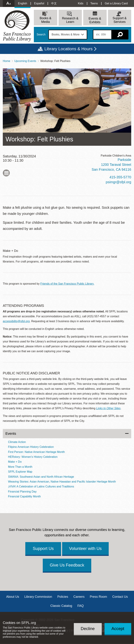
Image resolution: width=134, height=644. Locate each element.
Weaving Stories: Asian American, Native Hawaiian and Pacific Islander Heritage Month (62, 482)
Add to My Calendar (6, 173)
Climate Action (17, 442)
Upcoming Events (25, 61)
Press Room (98, 597)
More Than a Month (20, 467)
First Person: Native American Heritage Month (36, 452)
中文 (54, 3)
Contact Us (120, 597)
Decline (88, 629)
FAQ (81, 606)
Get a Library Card (116, 3)
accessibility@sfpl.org (16, 321)
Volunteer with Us (85, 548)
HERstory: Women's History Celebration (33, 457)
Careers (79, 597)
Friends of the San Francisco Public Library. (67, 284)
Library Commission (38, 597)
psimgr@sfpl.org (118, 182)
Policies (63, 597)
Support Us (43, 548)
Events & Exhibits (95, 20)
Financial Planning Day (22, 492)
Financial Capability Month (24, 496)
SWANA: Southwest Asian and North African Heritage (41, 477)
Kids (81, 3)
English (23, 3)
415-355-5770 (120, 177)
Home (7, 61)
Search (41, 35)
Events (11, 434)
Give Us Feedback (67, 565)
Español (39, 3)
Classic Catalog (61, 606)
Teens (94, 3)
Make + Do (15, 462)
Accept (118, 629)
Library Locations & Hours (68, 49)
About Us (13, 597)
